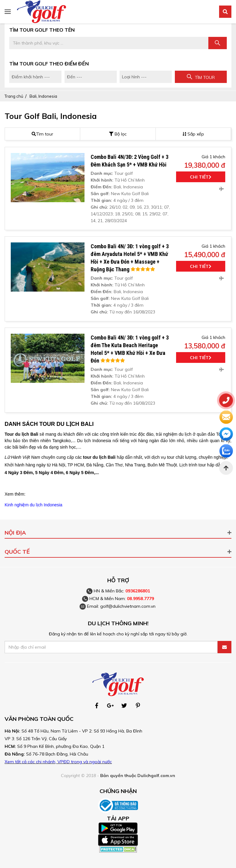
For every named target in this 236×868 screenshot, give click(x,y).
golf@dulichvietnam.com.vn (128, 606)
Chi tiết (201, 177)
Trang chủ (14, 96)
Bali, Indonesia (43, 96)
